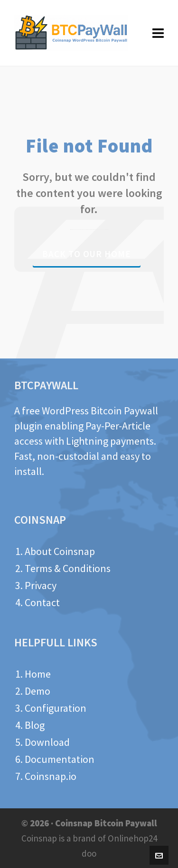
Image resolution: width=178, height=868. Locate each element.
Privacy (41, 585)
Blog (35, 725)
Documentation (60, 759)
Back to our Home (87, 254)
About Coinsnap (60, 551)
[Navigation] (158, 33)
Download (47, 742)
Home (38, 674)
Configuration (56, 708)
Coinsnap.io (51, 776)
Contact (42, 602)
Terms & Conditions (68, 568)
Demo (37, 691)
